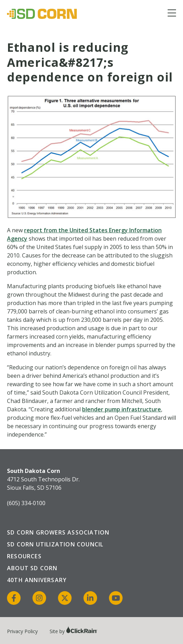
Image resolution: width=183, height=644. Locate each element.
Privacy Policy (22, 631)
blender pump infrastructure (122, 409)
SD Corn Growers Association (58, 532)
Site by (74, 631)
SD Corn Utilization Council (55, 544)
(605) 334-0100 (26, 503)
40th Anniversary (37, 580)
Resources (24, 556)
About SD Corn (32, 568)
